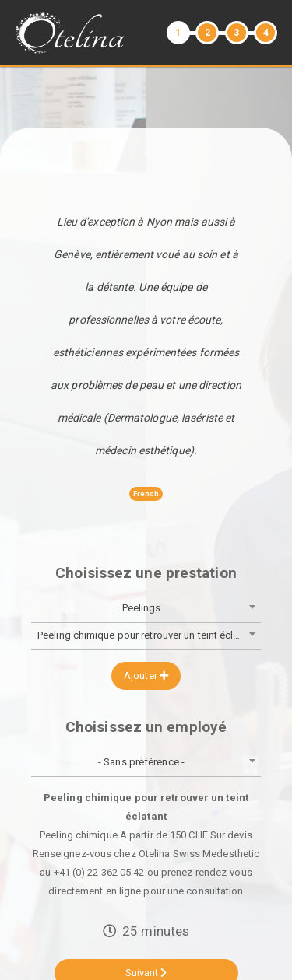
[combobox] (146, 609)
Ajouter (146, 675)
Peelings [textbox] (142, 608)
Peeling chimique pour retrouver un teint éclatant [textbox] (147, 635)
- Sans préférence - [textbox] (141, 762)
